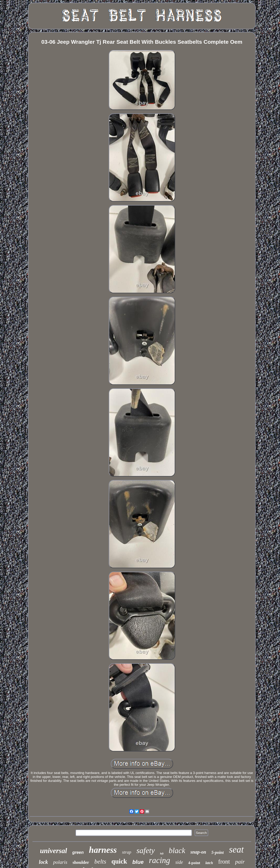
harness (103, 850)
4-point (194, 863)
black (177, 850)
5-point (218, 852)
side (179, 862)
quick (119, 861)
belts (100, 861)
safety (146, 850)
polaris (60, 862)
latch (209, 863)
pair (240, 862)
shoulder (81, 862)
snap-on (198, 852)
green (78, 852)
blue (138, 862)
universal (53, 851)
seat (236, 850)
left (162, 853)
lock (43, 862)
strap (127, 852)
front (224, 862)
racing (159, 860)
